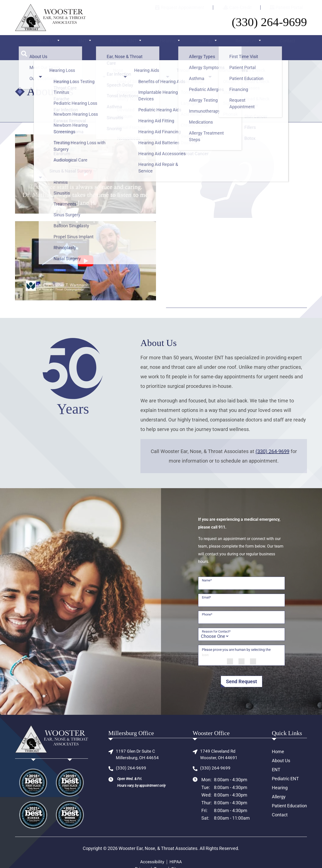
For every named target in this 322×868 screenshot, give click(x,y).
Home (278, 740)
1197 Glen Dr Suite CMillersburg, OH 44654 (138, 744)
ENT (82, 42)
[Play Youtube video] (86, 163)
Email (207, 586)
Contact (273, 42)
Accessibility (152, 851)
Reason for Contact (216, 620)
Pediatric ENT (121, 42)
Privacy (141, 858)
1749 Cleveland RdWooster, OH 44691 (219, 744)
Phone (207, 603)
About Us (51, 42)
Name (207, 569)
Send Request (241, 670)
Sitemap (180, 858)
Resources (234, 42)
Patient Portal (290, 7)
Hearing (160, 42)
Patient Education (289, 794)
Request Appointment (201, 7)
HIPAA (176, 851)
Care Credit (250, 7)
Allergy (196, 42)
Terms (160, 858)
